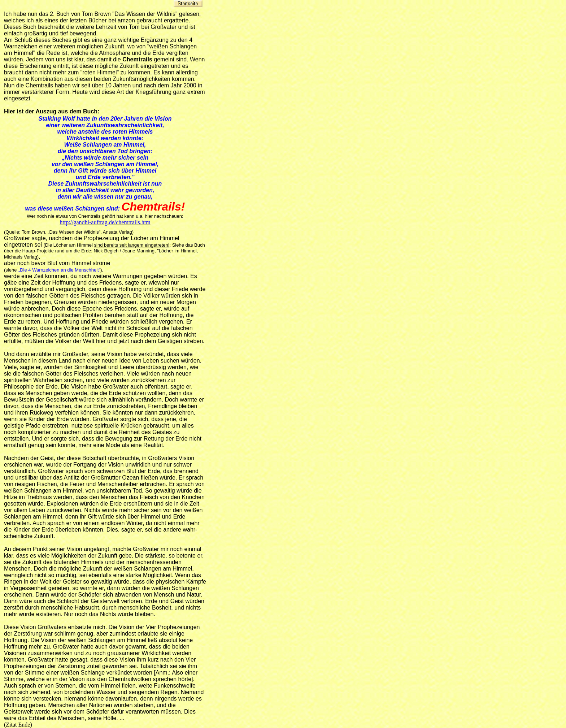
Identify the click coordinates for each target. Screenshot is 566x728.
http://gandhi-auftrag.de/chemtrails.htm (105, 222)
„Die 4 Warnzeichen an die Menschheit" (59, 270)
